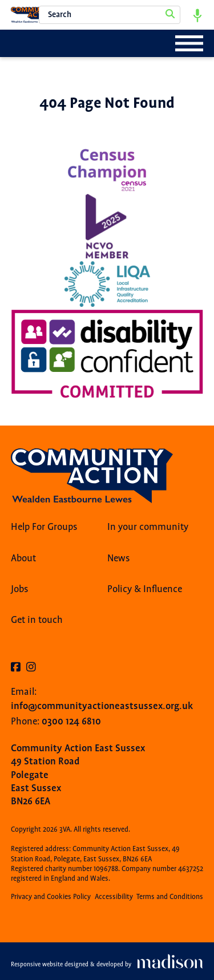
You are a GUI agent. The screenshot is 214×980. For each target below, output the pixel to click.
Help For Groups (44, 527)
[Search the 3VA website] (110, 15)
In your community (148, 527)
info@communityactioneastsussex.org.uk (102, 706)
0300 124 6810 (71, 721)
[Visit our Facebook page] (16, 668)
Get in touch (37, 620)
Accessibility (114, 897)
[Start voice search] (197, 15)
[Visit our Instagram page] (31, 668)
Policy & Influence (145, 589)
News (119, 558)
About (23, 558)
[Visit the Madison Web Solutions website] (107, 965)
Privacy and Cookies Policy (51, 897)
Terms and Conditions (170, 897)
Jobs (20, 589)
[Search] (170, 15)
